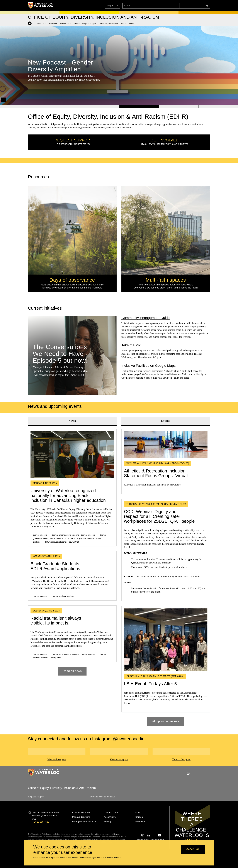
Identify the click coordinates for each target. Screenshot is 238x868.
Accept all (193, 849)
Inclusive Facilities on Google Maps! (149, 366)
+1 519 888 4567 (41, 822)
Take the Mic (131, 345)
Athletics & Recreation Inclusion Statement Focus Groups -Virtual (156, 473)
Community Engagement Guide (146, 318)
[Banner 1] (20, 107)
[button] (185, 6)
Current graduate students (63, 596)
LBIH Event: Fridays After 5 (150, 684)
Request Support (36, 797)
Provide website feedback (103, 797)
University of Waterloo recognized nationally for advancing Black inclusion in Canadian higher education (68, 496)
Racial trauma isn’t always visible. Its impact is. (56, 621)
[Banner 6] (218, 107)
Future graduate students (56, 542)
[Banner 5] (178, 107)
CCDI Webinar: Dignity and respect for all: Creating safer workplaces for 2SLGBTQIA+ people (159, 516)
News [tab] (72, 421)
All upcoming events (166, 721)
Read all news (72, 671)
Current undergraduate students (66, 535)
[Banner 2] (59, 107)
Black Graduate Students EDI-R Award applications (55, 566)
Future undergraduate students (81, 538)
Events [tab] (166, 421)
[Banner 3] (99, 107)
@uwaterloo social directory (151, 840)
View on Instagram (57, 759)
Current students (40, 535)
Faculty (71, 542)
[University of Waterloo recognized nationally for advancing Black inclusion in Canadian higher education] (72, 455)
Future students (56, 538)
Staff (77, 542)
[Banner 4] (139, 107)
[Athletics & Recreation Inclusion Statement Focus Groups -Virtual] (166, 445)
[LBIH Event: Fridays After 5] (166, 640)
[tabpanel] (72, 551)
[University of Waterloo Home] (41, 5)
